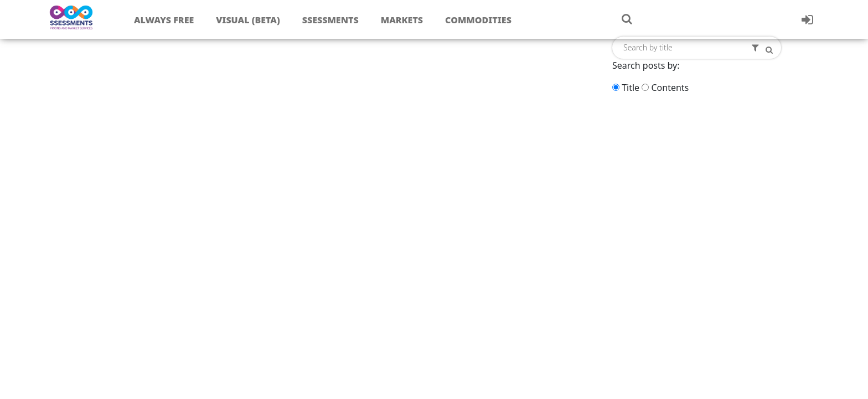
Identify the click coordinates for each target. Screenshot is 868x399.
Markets (402, 20)
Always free (164, 20)
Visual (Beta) (248, 20)
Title (631, 88)
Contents (670, 88)
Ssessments (330, 20)
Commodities (478, 20)
